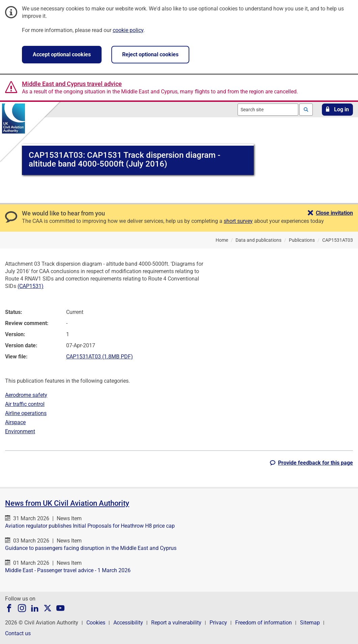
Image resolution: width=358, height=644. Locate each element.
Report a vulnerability (176, 623)
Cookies (96, 623)
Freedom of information (264, 623)
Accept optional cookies (62, 54)
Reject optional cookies (150, 54)
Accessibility (128, 623)
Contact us (18, 633)
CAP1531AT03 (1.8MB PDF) (100, 357)
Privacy (218, 623)
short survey (238, 221)
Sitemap (310, 623)
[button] (337, 110)
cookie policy (128, 30)
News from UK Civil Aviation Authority (67, 503)
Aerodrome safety (26, 395)
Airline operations (26, 413)
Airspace (15, 422)
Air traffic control (25, 404)
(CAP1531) (31, 286)
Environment (20, 431)
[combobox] (268, 110)
